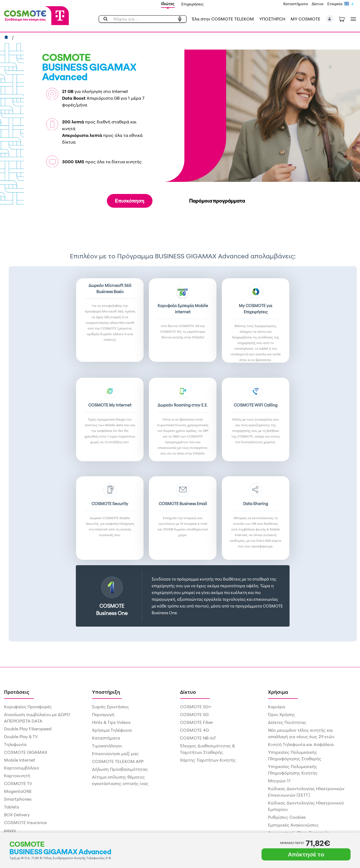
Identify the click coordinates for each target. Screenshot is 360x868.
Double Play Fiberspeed (28, 729)
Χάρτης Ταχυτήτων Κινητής (208, 760)
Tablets (12, 807)
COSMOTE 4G (194, 730)
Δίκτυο (318, 4)
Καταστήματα (296, 4)
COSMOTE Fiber (197, 722)
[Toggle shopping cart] (342, 19)
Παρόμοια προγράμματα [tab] (217, 201)
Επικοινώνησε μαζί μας (115, 754)
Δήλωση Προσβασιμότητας (120, 769)
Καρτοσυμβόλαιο (22, 768)
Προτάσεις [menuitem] (17, 692)
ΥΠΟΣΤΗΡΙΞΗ (272, 19)
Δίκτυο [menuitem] (188, 692)
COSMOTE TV (18, 783)
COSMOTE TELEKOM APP (118, 761)
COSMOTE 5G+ (196, 707)
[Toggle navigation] (352, 19)
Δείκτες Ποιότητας (287, 722)
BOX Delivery (17, 815)
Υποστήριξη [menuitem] (106, 692)
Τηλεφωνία (15, 744)
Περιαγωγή (103, 714)
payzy (10, 830)
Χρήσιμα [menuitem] (278, 692)
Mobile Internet (20, 760)
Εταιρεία (335, 4)
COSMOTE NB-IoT (198, 738)
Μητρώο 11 (279, 781)
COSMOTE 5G (194, 714)
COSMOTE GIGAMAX (26, 752)
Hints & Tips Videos (111, 722)
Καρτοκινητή (17, 776)
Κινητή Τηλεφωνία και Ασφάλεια (301, 744)
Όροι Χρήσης (282, 714)
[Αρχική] (7, 38)
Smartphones (18, 799)
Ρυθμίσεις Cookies (287, 817)
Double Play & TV (21, 737)
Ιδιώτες (168, 4)
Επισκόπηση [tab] (130, 201)
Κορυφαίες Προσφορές (28, 707)
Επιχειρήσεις (193, 4)
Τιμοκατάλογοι (107, 746)
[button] (330, 19)
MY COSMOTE (305, 19)
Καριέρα (276, 707)
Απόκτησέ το (306, 854)
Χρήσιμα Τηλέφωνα (112, 730)
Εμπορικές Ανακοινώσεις (293, 825)
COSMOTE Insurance (25, 822)
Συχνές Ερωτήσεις (111, 707)
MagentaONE (18, 791)
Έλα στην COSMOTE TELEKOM (223, 19)
